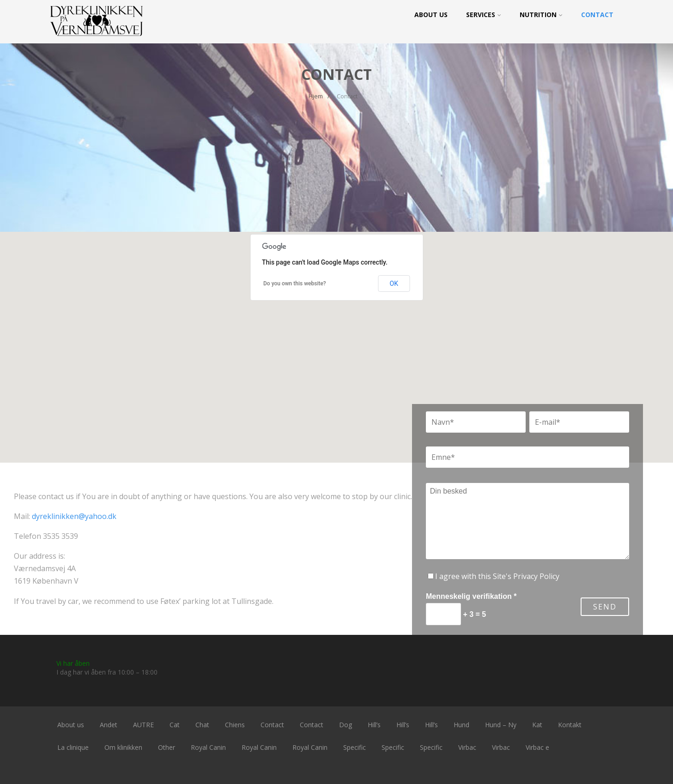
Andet (109, 725)
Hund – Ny (501, 725)
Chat (202, 725)
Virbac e (537, 747)
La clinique (73, 747)
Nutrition (541, 15)
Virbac (467, 747)
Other (167, 747)
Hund (461, 725)
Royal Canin (208, 747)
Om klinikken (123, 747)
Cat (175, 725)
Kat (537, 725)
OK (394, 283)
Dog (346, 725)
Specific (355, 747)
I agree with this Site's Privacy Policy (497, 576)
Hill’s (374, 725)
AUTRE (143, 725)
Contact (597, 15)
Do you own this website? (295, 283)
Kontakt (570, 725)
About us (431, 15)
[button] (337, 339)
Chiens (235, 725)
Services (484, 15)
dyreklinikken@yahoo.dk (74, 516)
